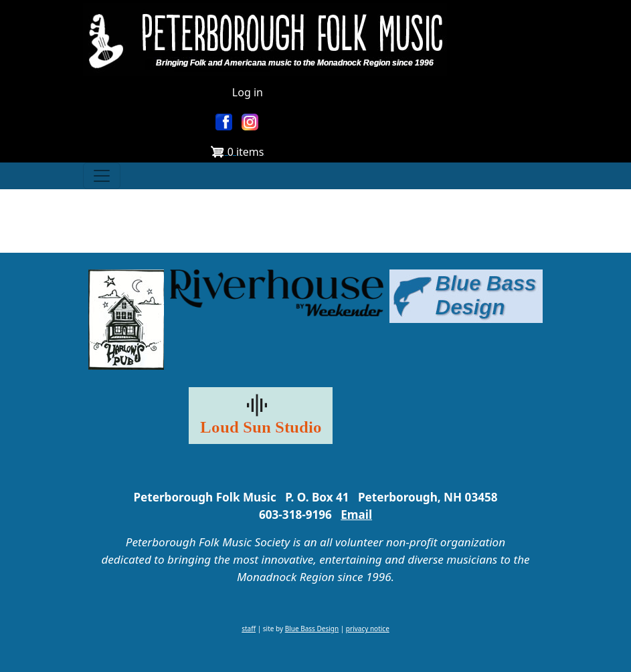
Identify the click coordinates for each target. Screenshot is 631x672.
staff (249, 629)
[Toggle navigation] (102, 176)
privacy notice (368, 629)
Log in (248, 92)
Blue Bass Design (312, 629)
